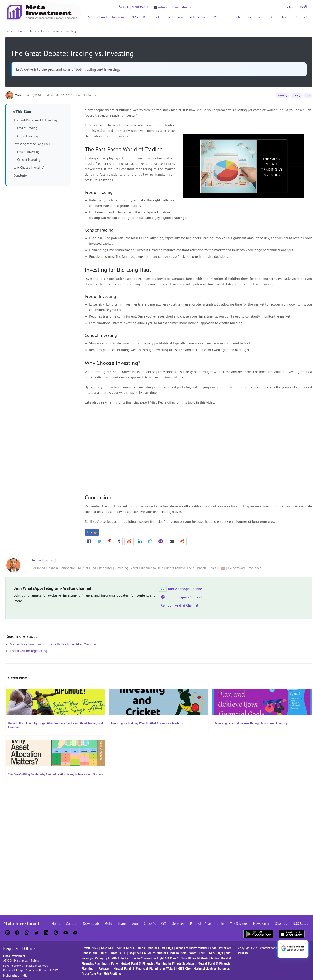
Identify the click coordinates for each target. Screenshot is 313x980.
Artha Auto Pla (91, 974)
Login (260, 17)
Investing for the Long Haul (32, 144)
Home (9, 31)
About (286, 17)
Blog (273, 17)
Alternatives (199, 17)
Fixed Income (174, 17)
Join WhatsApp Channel (181, 589)
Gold (109, 923)
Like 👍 (92, 532)
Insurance (119, 17)
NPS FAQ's (216, 953)
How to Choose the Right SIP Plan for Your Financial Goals (170, 958)
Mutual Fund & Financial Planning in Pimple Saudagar (158, 963)
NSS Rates (300, 923)
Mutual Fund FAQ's (160, 948)
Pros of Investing (28, 152)
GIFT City (184, 969)
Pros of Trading (27, 128)
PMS (216, 17)
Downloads (91, 923)
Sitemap (281, 923)
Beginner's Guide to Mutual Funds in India (158, 953)
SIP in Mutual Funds (131, 948)
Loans (122, 923)
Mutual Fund (97, 17)
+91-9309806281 (134, 7)
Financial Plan (200, 923)
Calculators (243, 17)
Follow (49, 560)
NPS (135, 17)
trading (297, 95)
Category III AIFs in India (112, 958)
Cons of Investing (29, 160)
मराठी (303, 7)
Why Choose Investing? (29, 168)
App (135, 923)
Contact (301, 17)
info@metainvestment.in (174, 7)
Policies (243, 953)
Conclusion (21, 175)
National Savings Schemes (212, 969)
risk (308, 95)
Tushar (37, 560)
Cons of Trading (27, 136)
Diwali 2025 (90, 948)
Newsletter (261, 923)
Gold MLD (108, 948)
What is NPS (198, 953)
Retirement (151, 17)
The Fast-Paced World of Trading (35, 120)
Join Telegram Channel (180, 597)
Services (178, 923)
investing (282, 95)
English (289, 7)
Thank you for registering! (29, 651)
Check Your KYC (155, 923)
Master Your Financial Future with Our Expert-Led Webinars (54, 644)
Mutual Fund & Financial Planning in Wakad (144, 969)
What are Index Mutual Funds (196, 948)
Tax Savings (239, 923)
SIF (227, 17)
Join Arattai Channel (179, 605)
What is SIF (119, 953)
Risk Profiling (112, 974)
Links (221, 923)
